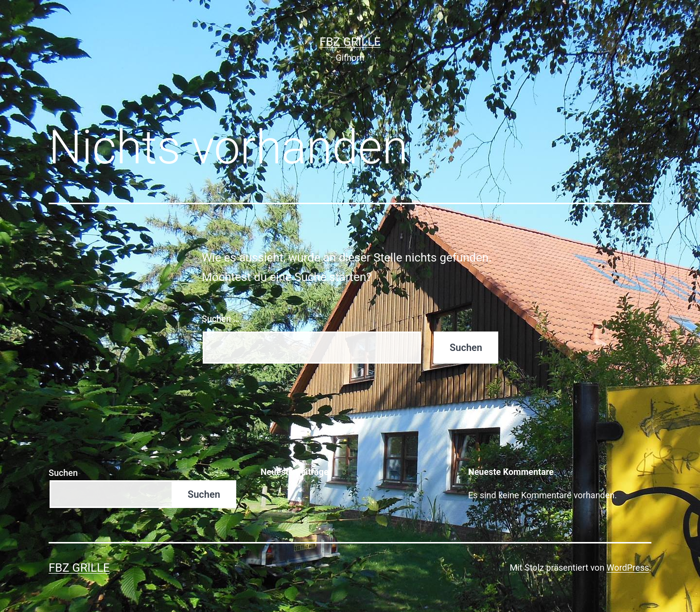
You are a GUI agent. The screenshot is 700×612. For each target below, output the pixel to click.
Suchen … (220, 319)
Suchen (63, 473)
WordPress (628, 568)
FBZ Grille (350, 42)
